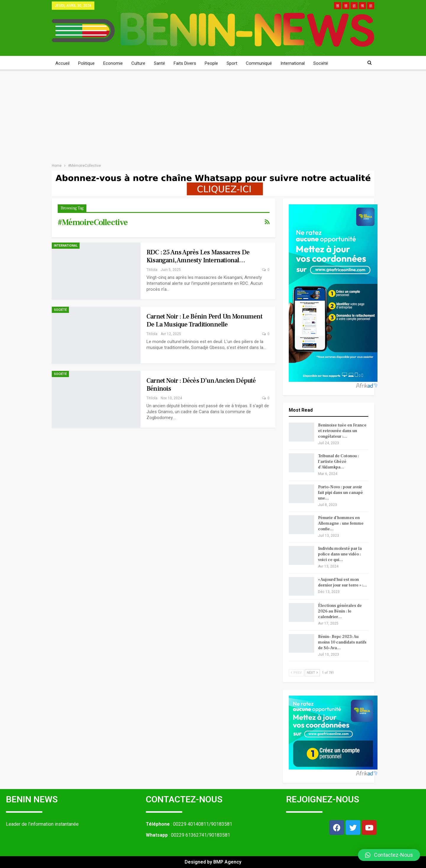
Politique (86, 63)
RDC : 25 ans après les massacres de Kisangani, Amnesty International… (198, 256)
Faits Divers (185, 63)
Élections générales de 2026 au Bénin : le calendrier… (340, 611)
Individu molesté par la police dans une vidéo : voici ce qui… (340, 554)
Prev (296, 673)
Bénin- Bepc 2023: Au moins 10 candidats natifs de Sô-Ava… (342, 642)
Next (312, 673)
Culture (138, 63)
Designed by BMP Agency (213, 862)
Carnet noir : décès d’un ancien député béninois (201, 385)
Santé (159, 63)
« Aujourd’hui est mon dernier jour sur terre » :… (343, 582)
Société (321, 63)
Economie (113, 63)
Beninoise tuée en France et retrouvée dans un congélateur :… (342, 431)
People (211, 63)
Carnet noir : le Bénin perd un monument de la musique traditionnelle (204, 320)
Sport (232, 63)
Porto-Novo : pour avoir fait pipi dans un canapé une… (341, 493)
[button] (389, 855)
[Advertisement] (213, 115)
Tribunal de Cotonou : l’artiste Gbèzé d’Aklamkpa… (338, 462)
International (293, 63)
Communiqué (259, 63)
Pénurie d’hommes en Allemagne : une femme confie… (341, 523)
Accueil (62, 63)
